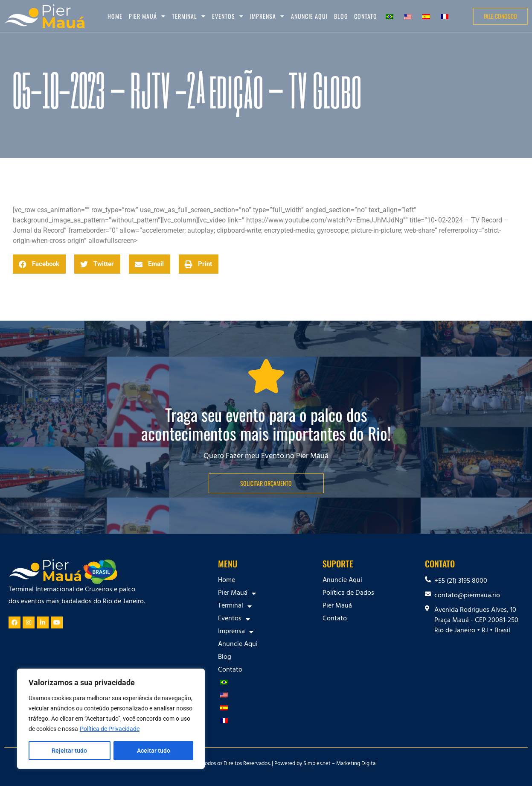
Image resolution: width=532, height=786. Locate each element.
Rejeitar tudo (69, 751)
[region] (111, 719)
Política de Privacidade (110, 729)
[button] (39, 264)
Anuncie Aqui (309, 16)
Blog (341, 16)
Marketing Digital (356, 764)
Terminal (189, 16)
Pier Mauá (147, 16)
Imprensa (267, 16)
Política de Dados (348, 593)
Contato (366, 16)
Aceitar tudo (154, 751)
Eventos (228, 16)
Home (115, 16)
